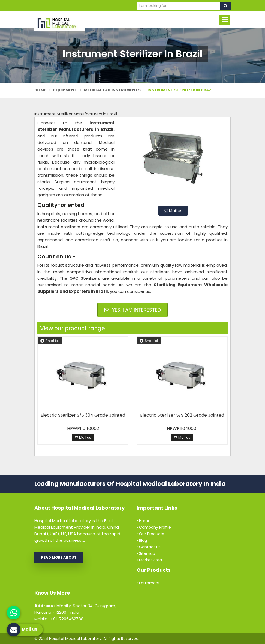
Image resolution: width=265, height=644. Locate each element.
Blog (142, 540)
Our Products (150, 534)
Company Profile (154, 527)
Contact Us (149, 547)
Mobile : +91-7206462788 (59, 619)
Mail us (173, 211)
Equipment (65, 90)
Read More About (59, 557)
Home (40, 90)
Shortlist (50, 341)
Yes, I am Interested (133, 310)
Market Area (149, 560)
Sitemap (146, 553)
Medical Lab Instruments (112, 90)
